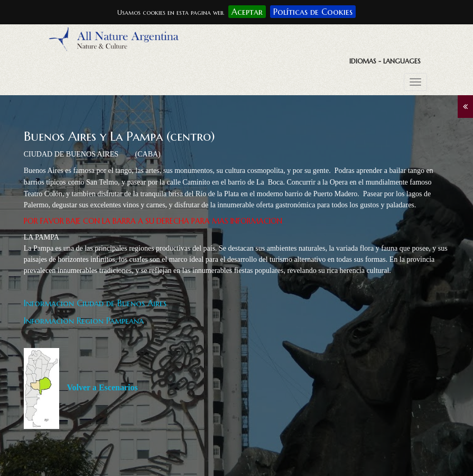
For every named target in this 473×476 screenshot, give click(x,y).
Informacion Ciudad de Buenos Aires (95, 303)
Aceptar (247, 12)
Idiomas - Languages (385, 61)
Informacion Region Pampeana (84, 321)
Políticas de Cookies (313, 12)
